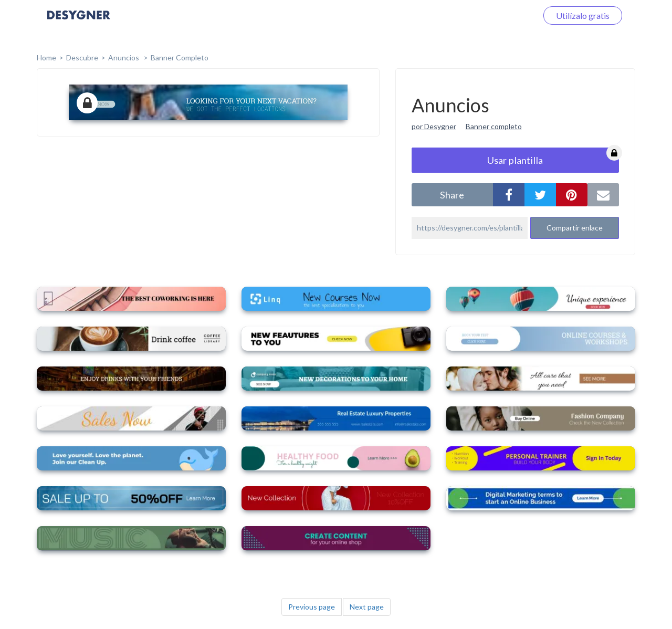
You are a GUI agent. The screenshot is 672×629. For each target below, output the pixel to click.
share (452, 195)
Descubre (82, 57)
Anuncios (124, 57)
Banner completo (180, 57)
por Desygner (434, 126)
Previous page (312, 607)
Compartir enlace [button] (575, 228)
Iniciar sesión (501, 15)
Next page (367, 607)
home (46, 57)
